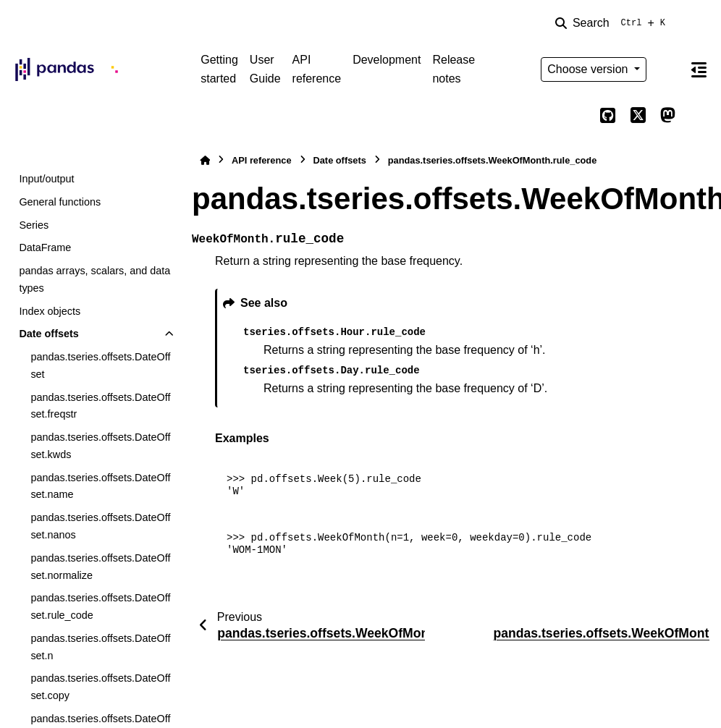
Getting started (219, 69)
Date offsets (49, 334)
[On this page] (699, 69)
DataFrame (45, 247)
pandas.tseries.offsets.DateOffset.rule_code (100, 606)
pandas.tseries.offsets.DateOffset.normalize (100, 567)
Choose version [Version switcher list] (589, 69)
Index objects (50, 311)
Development (387, 60)
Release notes (454, 69)
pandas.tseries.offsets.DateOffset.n (100, 647)
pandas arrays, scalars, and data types (94, 279)
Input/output (46, 179)
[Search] (613, 23)
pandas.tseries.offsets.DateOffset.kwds (100, 446)
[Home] (205, 160)
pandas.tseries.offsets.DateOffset (100, 365)
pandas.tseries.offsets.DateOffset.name (100, 486)
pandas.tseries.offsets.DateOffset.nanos (100, 526)
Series (34, 225)
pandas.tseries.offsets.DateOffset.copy (100, 687)
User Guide (265, 69)
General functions (60, 202)
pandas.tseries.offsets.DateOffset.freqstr (100, 406)
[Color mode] (668, 69)
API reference (317, 69)
